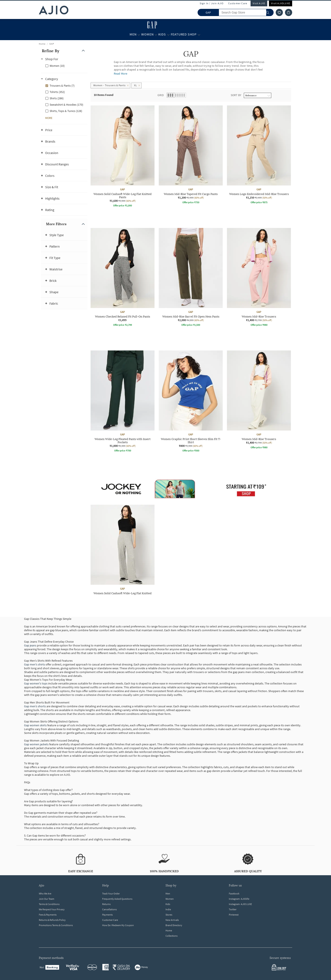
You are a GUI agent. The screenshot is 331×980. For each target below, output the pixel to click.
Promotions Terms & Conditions (56, 925)
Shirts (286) (57, 98)
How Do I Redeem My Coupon (118, 925)
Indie (168, 909)
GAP (52, 44)
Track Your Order (111, 893)
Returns (106, 904)
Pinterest (234, 915)
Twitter (233, 909)
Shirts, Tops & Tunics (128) (66, 111)
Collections (172, 936)
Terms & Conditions (49, 904)
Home (42, 44)
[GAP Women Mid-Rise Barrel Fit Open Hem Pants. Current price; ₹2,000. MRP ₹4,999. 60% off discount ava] (191, 278)
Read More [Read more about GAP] (121, 74)
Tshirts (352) (57, 92)
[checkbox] (64, 65)
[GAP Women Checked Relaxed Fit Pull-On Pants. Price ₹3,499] (123, 278)
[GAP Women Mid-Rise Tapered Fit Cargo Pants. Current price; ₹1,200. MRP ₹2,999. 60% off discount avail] (191, 155)
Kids (168, 904)
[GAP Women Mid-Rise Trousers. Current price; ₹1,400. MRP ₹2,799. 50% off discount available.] (259, 278)
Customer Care (238, 3)
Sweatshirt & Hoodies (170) (66, 105)
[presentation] (196, 350)
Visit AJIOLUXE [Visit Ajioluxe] (281, 3)
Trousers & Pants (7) (62, 86)
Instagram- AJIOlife (239, 899)
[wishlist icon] (279, 12)
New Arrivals (172, 920)
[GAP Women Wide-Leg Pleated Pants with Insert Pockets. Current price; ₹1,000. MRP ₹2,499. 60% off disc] (123, 402)
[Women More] (156, 34)
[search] (270, 12)
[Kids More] (168, 34)
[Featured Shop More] (199, 34)
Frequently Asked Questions (117, 899)
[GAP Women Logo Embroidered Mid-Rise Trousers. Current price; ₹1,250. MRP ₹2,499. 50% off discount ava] (259, 155)
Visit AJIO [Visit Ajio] (259, 3)
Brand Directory (174, 925)
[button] (64, 51)
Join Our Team (47, 899)
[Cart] (289, 12)
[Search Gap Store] (246, 12)
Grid (161, 95)
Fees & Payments (48, 915)
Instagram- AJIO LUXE (240, 904)
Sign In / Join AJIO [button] (212, 3)
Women (170, 899)
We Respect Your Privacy (52, 909)
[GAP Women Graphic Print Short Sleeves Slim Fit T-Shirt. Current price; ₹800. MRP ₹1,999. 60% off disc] (191, 402)
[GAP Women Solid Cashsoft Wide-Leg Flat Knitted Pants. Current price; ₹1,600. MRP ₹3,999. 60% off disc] (123, 157)
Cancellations (109, 909)
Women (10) (57, 66)
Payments (107, 915)
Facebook (234, 893)
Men (168, 893)
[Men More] (139, 34)
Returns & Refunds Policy (52, 920)
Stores (169, 915)
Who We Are (45, 893)
